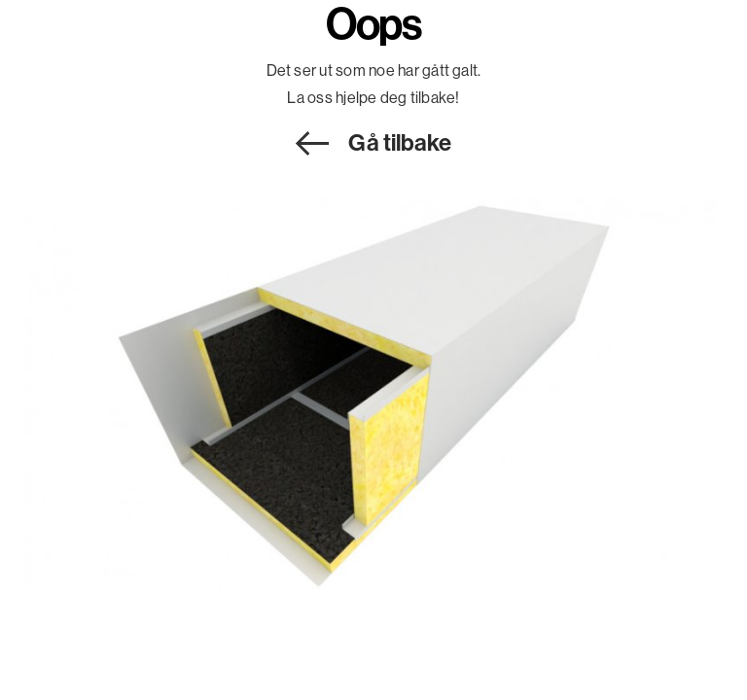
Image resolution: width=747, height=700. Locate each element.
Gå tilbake (400, 142)
